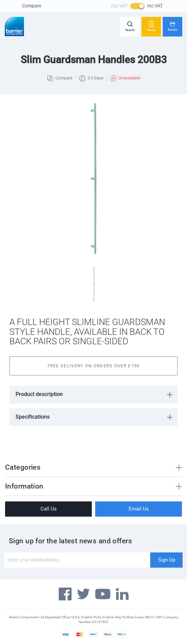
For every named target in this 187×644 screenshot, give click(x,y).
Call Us (49, 509)
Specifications (33, 417)
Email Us (139, 509)
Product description (39, 394)
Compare (32, 6)
